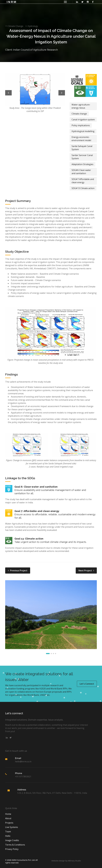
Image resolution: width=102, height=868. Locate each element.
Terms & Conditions (15, 845)
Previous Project (18, 571)
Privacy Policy (12, 849)
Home (8, 814)
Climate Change (14, 26)
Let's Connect (87, 684)
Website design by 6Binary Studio (66, 861)
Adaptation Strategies (82, 164)
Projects (9, 823)
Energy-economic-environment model (81, 139)
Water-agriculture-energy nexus (81, 106)
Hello (8, 836)
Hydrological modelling (83, 131)
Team (8, 832)
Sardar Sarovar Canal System (82, 157)
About (8, 818)
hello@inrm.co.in (23, 762)
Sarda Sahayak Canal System (82, 148)
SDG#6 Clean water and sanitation (81, 172)
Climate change (79, 114)
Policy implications (81, 125)
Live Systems (12, 827)
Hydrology (31, 26)
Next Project (86, 571)
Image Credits (12, 840)
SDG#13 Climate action (83, 188)
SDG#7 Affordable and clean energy (83, 181)
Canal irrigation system (83, 120)
